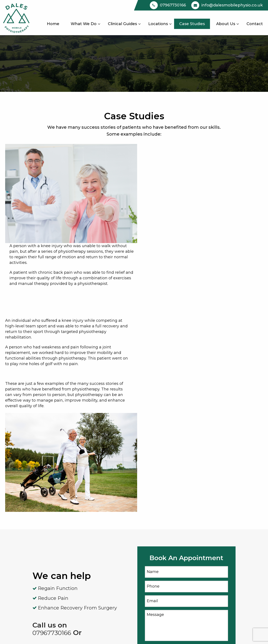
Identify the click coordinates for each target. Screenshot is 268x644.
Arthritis (91, 549)
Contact (255, 24)
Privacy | (220, 635)
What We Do (84, 24)
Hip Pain (92, 585)
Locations (158, 24)
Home (53, 24)
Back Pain (93, 576)
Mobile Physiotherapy (162, 549)
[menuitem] (53, 24)
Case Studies (192, 24)
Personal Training (100, 558)
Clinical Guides (122, 24)
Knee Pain (93, 567)
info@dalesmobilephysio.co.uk (232, 567)
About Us (226, 24)
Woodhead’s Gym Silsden (166, 558)
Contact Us (55, 576)
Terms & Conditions (247, 635)
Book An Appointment (224, 558)
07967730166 (52, 475)
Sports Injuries (97, 595)
